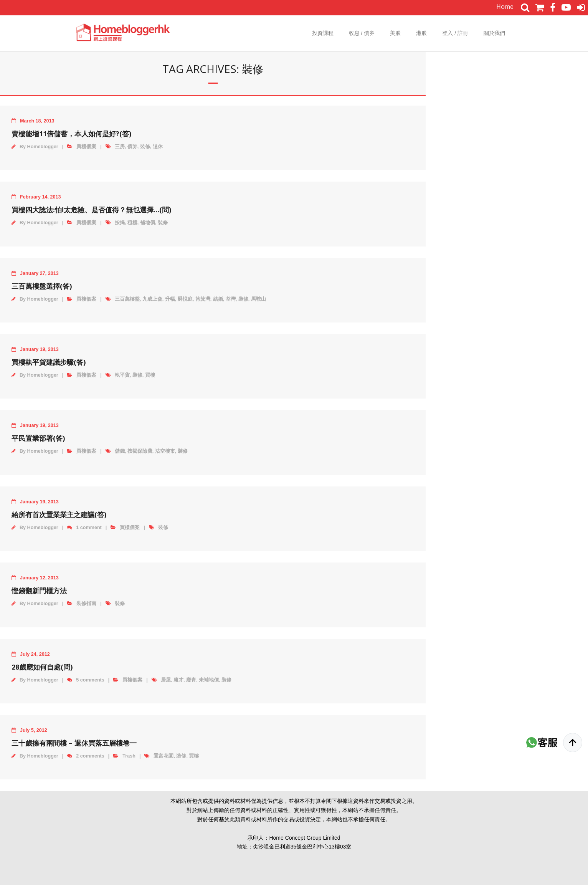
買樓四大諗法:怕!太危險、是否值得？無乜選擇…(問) (91, 210)
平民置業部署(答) (38, 438)
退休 (158, 147)
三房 (120, 147)
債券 (132, 147)
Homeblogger (43, 147)
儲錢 (120, 451)
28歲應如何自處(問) (42, 667)
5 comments (90, 680)
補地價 (148, 223)
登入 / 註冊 (455, 33)
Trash (129, 756)
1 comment (89, 528)
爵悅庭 (185, 299)
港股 (421, 33)
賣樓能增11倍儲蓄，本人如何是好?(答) (71, 134)
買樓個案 (86, 147)
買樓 (150, 375)
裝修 (145, 147)
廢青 (191, 680)
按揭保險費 (140, 451)
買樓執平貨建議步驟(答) (49, 362)
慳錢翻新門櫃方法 (39, 591)
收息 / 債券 (362, 33)
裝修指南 (86, 604)
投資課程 (323, 33)
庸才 (178, 680)
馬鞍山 (258, 299)
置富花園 (164, 756)
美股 (395, 33)
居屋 (166, 680)
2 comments (90, 756)
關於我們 (494, 33)
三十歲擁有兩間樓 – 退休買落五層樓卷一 (74, 743)
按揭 (120, 223)
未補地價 (209, 680)
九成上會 (152, 299)
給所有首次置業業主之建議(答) (59, 514)
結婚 (218, 299)
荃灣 (231, 299)
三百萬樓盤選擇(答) (42, 286)
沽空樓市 (165, 451)
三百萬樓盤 (127, 299)
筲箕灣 (203, 299)
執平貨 (122, 375)
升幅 (170, 299)
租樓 (132, 223)
